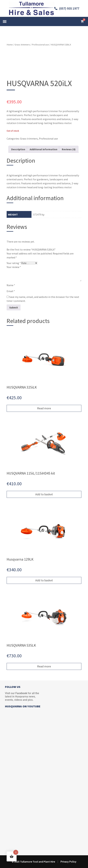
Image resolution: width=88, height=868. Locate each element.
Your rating (14, 263)
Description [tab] (18, 149)
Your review (14, 267)
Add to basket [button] (44, 494)
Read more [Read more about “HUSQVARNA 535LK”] (44, 666)
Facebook (21, 693)
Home (10, 45)
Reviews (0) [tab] (69, 149)
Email (11, 291)
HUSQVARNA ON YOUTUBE (23, 706)
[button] (5, 21)
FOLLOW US (13, 687)
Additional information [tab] (44, 149)
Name (11, 285)
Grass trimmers (22, 45)
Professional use (40, 45)
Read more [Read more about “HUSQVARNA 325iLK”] (44, 408)
